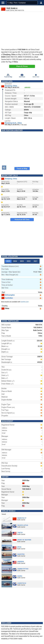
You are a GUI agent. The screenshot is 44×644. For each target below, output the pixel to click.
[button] (41, 3)
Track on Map (22, 169)
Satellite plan (25, 302)
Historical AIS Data (22, 220)
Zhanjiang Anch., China (13, 123)
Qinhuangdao (8, 295)
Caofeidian (7, 298)
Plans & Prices (22, 66)
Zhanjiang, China (11, 86)
